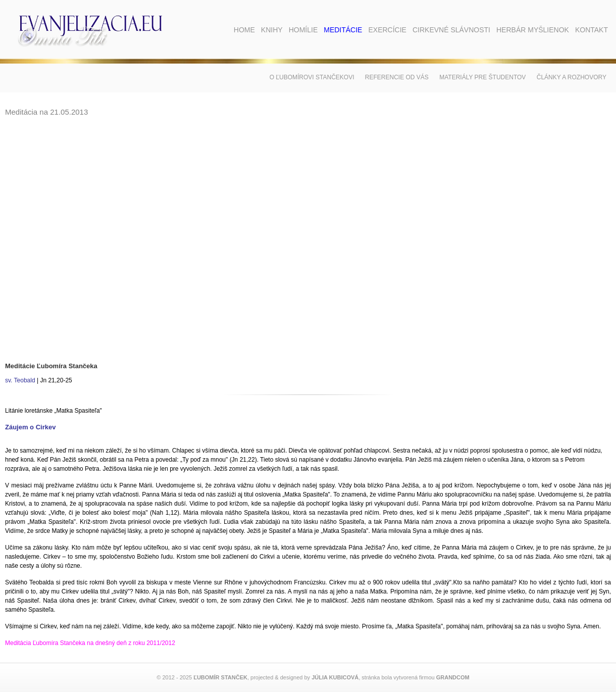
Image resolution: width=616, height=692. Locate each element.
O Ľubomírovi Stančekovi (312, 77)
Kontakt (592, 30)
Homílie (303, 30)
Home (244, 30)
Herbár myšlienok (533, 30)
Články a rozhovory (572, 77)
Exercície (387, 30)
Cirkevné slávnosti (451, 30)
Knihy (272, 30)
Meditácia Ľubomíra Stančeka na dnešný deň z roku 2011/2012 (90, 643)
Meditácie (343, 30)
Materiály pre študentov (482, 77)
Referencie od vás (397, 77)
